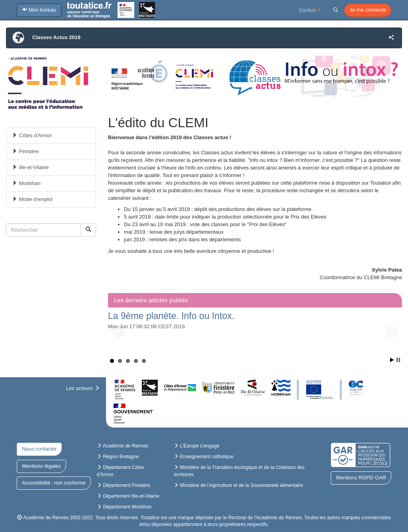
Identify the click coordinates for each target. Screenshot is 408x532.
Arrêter (398, 360)
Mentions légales (41, 466)
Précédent (118, 332)
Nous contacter (39, 449)
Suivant (392, 332)
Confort (310, 10)
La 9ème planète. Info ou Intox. (171, 316)
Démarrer (392, 360)
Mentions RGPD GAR (361, 478)
